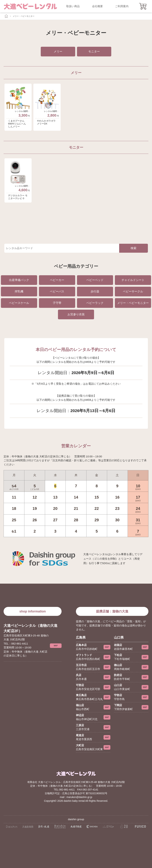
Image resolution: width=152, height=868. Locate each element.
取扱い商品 (73, 6)
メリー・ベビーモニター (24, 16)
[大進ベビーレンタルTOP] (6, 16)
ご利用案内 (122, 6)
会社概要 (97, 6)
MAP (56, 646)
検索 (134, 248)
